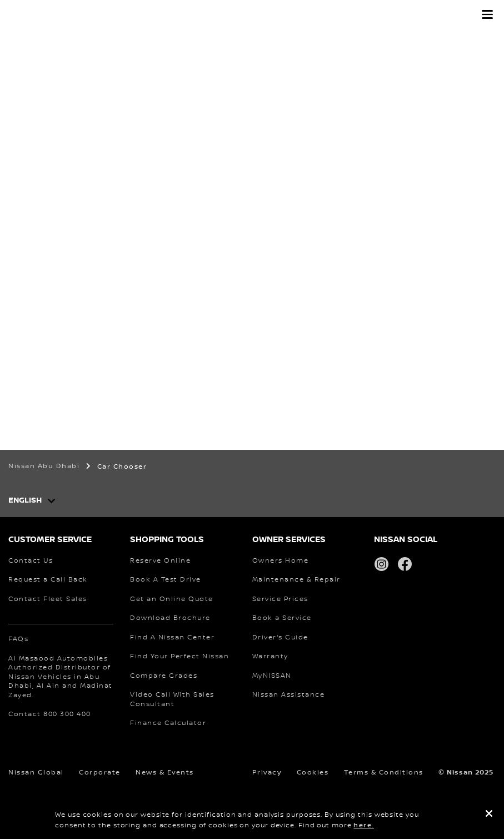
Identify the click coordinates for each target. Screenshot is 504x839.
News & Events (165, 773)
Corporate (100, 773)
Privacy (267, 773)
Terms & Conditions (384, 773)
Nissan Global (36, 773)
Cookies (313, 773)
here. (364, 825)
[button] (487, 14)
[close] (489, 815)
